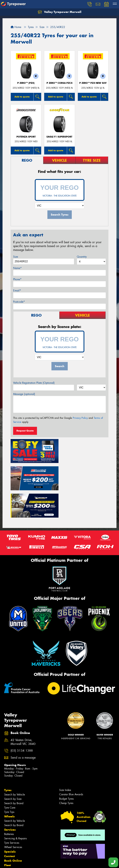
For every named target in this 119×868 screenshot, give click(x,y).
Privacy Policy (80, 418)
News (8, 842)
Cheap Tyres (66, 775)
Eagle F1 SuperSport (59, 137)
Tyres (8, 762)
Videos (9, 847)
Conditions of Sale (45, 862)
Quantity (82, 257)
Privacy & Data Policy (24, 862)
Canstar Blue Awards (71, 767)
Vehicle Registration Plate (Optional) (34, 383)
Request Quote (25, 431)
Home (16, 27)
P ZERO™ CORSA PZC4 (59, 83)
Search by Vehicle (15, 767)
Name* (17, 268)
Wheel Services (13, 820)
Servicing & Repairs (15, 811)
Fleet (8, 838)
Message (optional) (24, 394)
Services (10, 802)
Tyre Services (12, 815)
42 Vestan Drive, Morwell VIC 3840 (23, 714)
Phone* (17, 279)
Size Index (65, 762)
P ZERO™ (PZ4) (26, 83)
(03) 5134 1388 (22, 723)
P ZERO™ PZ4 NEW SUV (93, 83)
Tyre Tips (9, 784)
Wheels (9, 789)
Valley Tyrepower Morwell (60, 12)
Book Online (13, 833)
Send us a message (23, 730)
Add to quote (22, 97)
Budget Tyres (66, 771)
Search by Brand (14, 776)
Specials (10, 824)
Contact (10, 828)
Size (16, 257)
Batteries (9, 806)
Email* (17, 291)
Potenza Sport (26, 137)
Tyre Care (10, 780)
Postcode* (19, 302)
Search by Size (13, 771)
